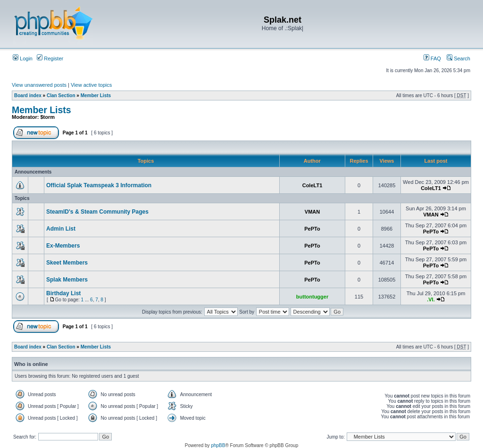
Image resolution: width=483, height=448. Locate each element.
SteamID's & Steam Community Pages (97, 212)
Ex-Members (63, 246)
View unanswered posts (39, 85)
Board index (28, 95)
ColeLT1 (312, 185)
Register (50, 58)
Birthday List (63, 293)
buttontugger (312, 297)
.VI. (431, 299)
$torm (48, 117)
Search (458, 58)
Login (23, 58)
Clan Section (61, 95)
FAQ (432, 58)
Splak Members (67, 280)
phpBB (218, 445)
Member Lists (96, 95)
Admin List (61, 229)
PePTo (312, 229)
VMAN (312, 212)
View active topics (91, 85)
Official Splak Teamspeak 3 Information (99, 185)
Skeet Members (67, 263)
